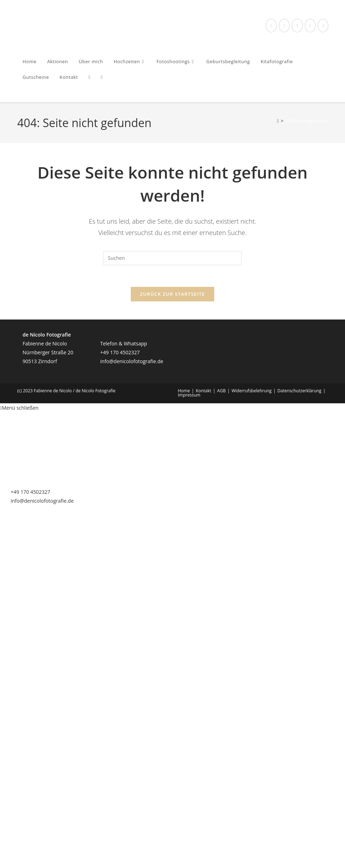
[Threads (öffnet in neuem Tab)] (284, 26)
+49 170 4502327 (120, 352)
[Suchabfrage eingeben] (172, 258)
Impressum (189, 395)
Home (184, 391)
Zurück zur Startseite (172, 294)
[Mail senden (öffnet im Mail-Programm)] (323, 26)
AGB (221, 391)
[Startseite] (278, 121)
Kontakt (203, 391)
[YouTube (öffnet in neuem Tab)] (310, 26)
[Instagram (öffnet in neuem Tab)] (297, 26)
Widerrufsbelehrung (252, 391)
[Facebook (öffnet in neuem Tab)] (271, 26)
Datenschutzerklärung (300, 391)
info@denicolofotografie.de (132, 361)
